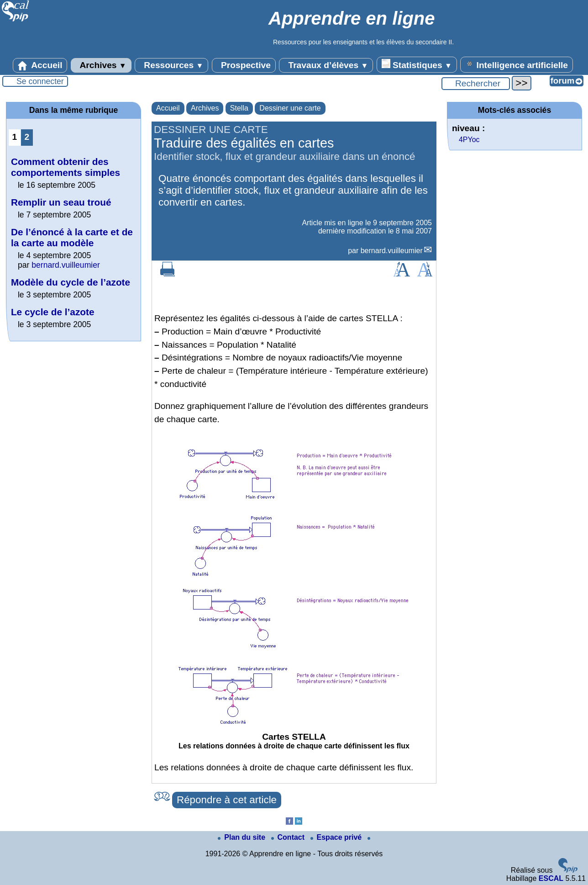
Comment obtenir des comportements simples (66, 167)
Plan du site (242, 837)
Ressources (171, 65)
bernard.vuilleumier (392, 251)
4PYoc (469, 140)
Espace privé (337, 837)
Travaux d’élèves (326, 65)
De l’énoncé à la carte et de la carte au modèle (72, 237)
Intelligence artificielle (517, 64)
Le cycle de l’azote (53, 312)
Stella (239, 108)
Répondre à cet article (227, 800)
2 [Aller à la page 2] (27, 137)
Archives (101, 65)
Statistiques (417, 64)
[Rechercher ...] (476, 84)
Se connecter (40, 81)
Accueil (40, 65)
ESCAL (551, 878)
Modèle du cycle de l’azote (71, 282)
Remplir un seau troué (61, 202)
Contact (289, 837)
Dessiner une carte (290, 108)
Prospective (244, 65)
